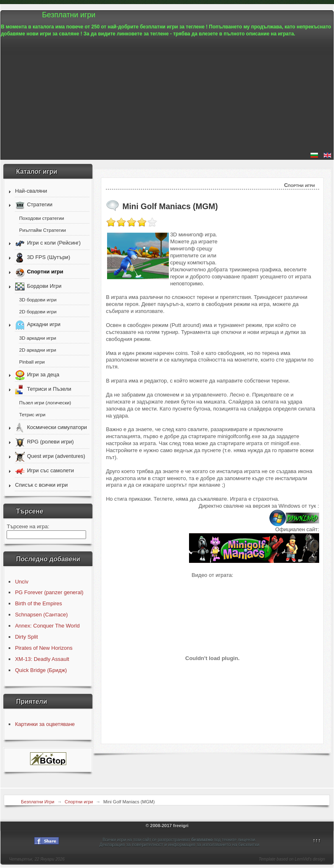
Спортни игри (45, 272)
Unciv (22, 582)
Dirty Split (26, 637)
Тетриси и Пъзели (49, 389)
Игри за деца (43, 374)
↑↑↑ (317, 840)
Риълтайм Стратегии (42, 230)
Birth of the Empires (38, 603)
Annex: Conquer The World (47, 626)
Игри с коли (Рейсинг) (54, 243)
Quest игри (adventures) (56, 456)
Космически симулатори (57, 427)
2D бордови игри (38, 311)
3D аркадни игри (37, 338)
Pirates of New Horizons (43, 648)
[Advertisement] (167, 95)
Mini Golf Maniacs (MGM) (170, 206)
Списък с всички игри (41, 485)
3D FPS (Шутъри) (48, 257)
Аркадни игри (43, 324)
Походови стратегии (41, 218)
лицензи (246, 840)
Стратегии (40, 204)
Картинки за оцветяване (45, 724)
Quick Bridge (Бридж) (41, 670)
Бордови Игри (44, 286)
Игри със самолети (50, 470)
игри (121, 840)
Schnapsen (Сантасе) (41, 615)
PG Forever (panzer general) (49, 592)
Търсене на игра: (28, 526)
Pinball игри (32, 362)
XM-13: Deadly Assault (42, 659)
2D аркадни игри (37, 350)
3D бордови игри (38, 300)
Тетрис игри (32, 414)
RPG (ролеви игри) (50, 442)
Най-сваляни (31, 191)
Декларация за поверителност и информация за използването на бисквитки (179, 845)
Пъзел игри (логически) (45, 402)
